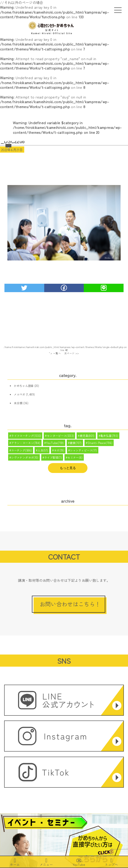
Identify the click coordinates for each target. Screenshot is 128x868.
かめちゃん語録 (24, 386)
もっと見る (68, 468)
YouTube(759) (55, 443)
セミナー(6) (75, 457)
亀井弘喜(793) (109, 436)
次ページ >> (72, 353)
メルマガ (19, 394)
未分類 (18, 403)
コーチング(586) (21, 450)
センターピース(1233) (61, 436)
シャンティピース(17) (83, 450)
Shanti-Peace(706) (100, 443)
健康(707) (76, 443)
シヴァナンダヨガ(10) (25, 457)
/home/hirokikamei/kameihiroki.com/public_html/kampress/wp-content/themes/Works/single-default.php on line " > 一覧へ (65, 350)
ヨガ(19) (59, 450)
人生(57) (43, 450)
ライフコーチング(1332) (26, 436)
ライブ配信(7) (53, 457)
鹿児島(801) (87, 436)
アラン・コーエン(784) (26, 443)
